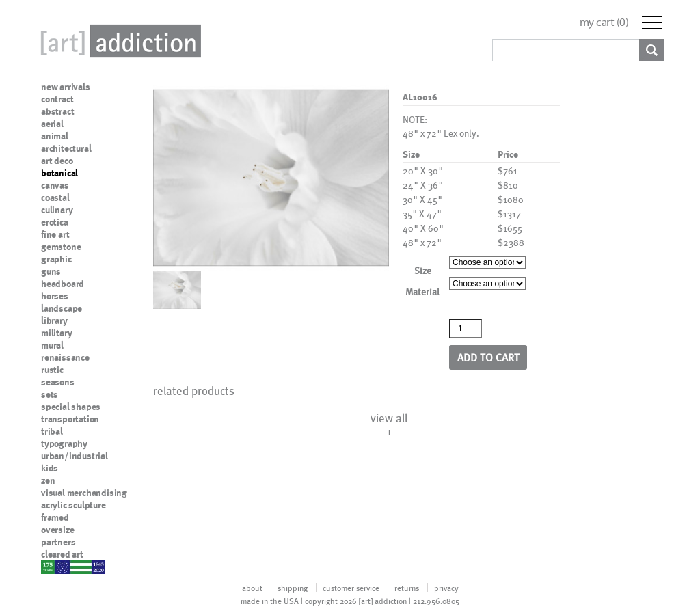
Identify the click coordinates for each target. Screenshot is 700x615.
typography (64, 443)
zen (48, 480)
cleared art (62, 554)
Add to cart (488, 357)
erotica (55, 222)
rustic (52, 370)
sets (50, 394)
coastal (55, 197)
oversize (57, 530)
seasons (58, 382)
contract (57, 99)
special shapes (71, 407)
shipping (293, 588)
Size (423, 270)
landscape (62, 308)
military (56, 333)
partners (58, 542)
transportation (70, 419)
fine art (55, 234)
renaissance (65, 357)
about (252, 588)
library (54, 320)
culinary (57, 210)
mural (52, 345)
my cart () (604, 22)
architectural (66, 148)
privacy (446, 588)
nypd (51, 566)
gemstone (61, 247)
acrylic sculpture (73, 505)
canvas (55, 185)
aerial (52, 124)
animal (55, 136)
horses (55, 296)
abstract (57, 111)
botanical (59, 173)
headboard (63, 284)
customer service (351, 588)
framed (55, 517)
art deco (57, 161)
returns (407, 588)
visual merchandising (84, 493)
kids (50, 468)
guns (51, 271)
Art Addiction (118, 41)
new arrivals (66, 87)
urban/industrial (75, 456)
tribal (52, 431)
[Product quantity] (466, 329)
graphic (56, 259)
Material (422, 291)
